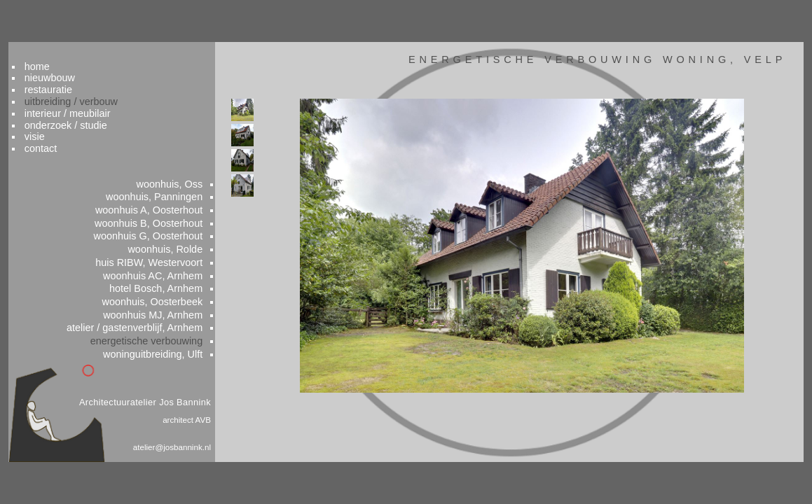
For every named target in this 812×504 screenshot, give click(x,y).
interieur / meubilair (95, 92)
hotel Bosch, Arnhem (170, 281)
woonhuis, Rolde (179, 239)
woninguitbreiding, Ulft (166, 352)
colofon (739, 481)
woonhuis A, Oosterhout (163, 197)
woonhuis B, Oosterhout (163, 211)
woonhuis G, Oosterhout (161, 225)
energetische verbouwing (160, 338)
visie (61, 117)
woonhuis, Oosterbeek (166, 295)
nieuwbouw (77, 53)
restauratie (75, 66)
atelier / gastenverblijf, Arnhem (148, 324)
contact (68, 129)
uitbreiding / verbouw (98, 79)
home (64, 41)
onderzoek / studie (93, 104)
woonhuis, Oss (184, 168)
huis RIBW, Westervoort (163, 253)
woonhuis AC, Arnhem (166, 267)
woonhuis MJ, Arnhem (166, 310)
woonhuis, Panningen (168, 182)
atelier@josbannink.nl (185, 450)
